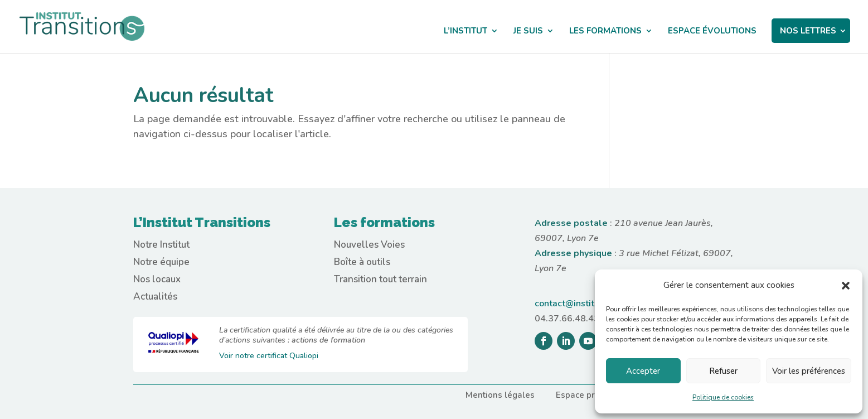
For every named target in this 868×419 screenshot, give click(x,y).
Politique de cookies (723, 397)
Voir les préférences (809, 371)
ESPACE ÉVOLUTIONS (712, 32)
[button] (846, 286)
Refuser (723, 371)
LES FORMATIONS (605, 32)
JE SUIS (528, 32)
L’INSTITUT (465, 32)
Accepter (643, 371)
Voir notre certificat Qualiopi (269, 356)
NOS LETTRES (808, 31)
